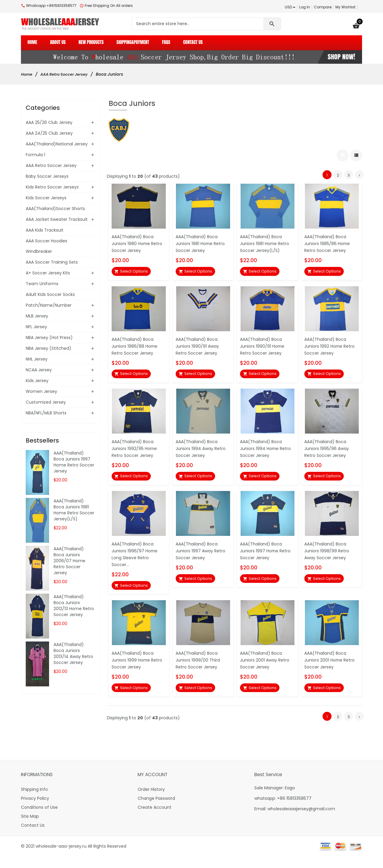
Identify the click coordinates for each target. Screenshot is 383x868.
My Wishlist (345, 7)
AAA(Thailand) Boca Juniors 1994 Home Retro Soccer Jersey (263, 452)
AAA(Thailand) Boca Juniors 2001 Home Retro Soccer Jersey (327, 669)
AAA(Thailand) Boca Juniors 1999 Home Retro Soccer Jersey (134, 669)
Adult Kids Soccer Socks (50, 294)
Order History (151, 801)
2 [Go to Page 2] (338, 174)
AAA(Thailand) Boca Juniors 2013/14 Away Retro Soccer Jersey (73, 653)
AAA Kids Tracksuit (45, 230)
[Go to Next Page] (359, 173)
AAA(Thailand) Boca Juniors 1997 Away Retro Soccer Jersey (203, 557)
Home (27, 74)
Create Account (155, 819)
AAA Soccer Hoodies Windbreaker (47, 246)
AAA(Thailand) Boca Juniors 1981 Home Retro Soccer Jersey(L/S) (267, 242)
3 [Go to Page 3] (349, 174)
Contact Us (33, 837)
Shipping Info (34, 801)
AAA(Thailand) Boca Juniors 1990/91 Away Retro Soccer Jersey (199, 347)
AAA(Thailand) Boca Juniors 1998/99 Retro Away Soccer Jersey (328, 557)
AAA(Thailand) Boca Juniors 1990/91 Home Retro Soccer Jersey (264, 347)
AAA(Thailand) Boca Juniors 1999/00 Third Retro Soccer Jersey (199, 669)
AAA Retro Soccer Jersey (68, 74)
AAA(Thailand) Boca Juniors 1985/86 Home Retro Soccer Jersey (329, 242)
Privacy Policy (35, 810)
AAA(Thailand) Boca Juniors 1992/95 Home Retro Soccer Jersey (136, 452)
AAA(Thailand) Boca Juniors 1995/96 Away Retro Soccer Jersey (328, 452)
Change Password (156, 810)
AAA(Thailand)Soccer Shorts (55, 209)
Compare (323, 7)
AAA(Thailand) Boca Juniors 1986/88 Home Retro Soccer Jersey (136, 347)
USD (290, 7)
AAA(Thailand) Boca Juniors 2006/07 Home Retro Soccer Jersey (69, 561)
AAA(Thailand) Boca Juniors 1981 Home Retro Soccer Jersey (202, 242)
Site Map (30, 828)
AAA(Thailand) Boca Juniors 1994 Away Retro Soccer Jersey (203, 452)
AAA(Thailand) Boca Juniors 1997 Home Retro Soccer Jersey (263, 557)
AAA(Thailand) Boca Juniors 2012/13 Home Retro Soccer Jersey (74, 606)
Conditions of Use (39, 819)
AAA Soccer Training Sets (52, 262)
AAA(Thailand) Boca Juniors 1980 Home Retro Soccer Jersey (134, 242)
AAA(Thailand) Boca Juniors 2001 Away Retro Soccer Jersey (267, 669)
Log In (305, 7)
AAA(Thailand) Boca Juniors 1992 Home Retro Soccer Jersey (327, 347)
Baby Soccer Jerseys (47, 176)
